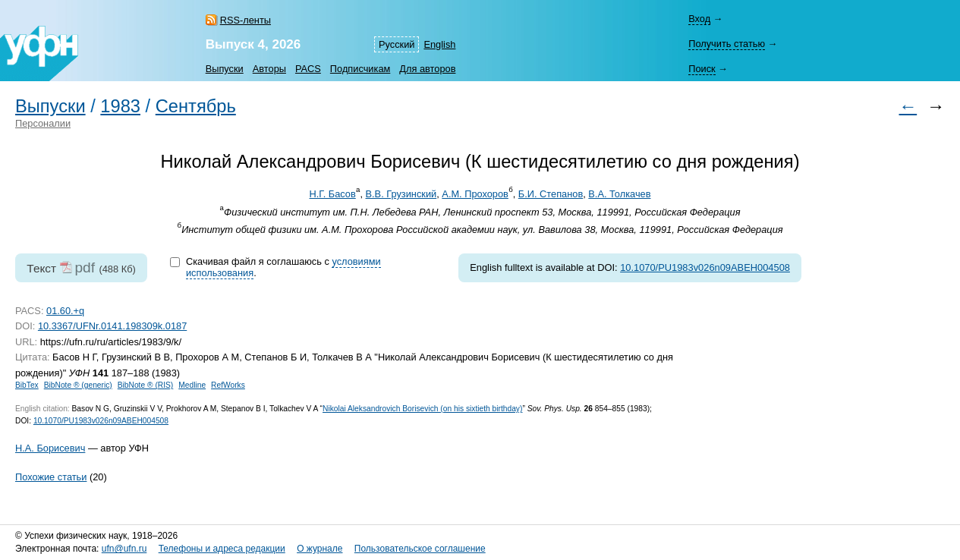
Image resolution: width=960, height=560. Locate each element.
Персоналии (43, 123)
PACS (308, 69)
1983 (120, 106)
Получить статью (727, 44)
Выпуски (225, 69)
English (439, 44)
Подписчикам (360, 69)
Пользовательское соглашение (420, 549)
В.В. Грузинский (401, 194)
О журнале (319, 549)
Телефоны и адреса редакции (222, 549)
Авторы (269, 69)
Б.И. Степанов (551, 194)
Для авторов (427, 69)
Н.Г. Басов (333, 194)
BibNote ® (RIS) (146, 385)
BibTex (27, 385)
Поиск (702, 69)
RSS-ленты (246, 20)
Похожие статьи (51, 477)
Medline (192, 385)
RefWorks (228, 385)
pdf (85, 267)
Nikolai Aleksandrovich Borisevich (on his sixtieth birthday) (422, 409)
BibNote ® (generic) (78, 385)
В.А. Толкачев (619, 194)
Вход (699, 19)
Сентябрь (196, 106)
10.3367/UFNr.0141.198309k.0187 (112, 326)
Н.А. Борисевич (50, 448)
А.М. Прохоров (475, 194)
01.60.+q (65, 311)
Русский (397, 44)
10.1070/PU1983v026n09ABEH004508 (705, 267)
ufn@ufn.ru (124, 549)
